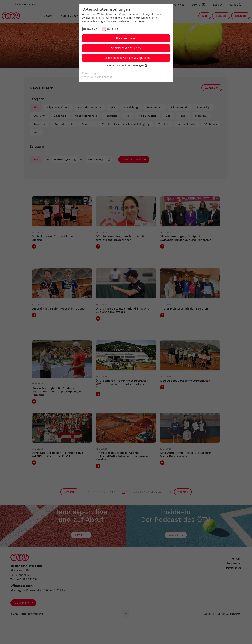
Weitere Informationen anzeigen (126, 65)
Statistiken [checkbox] (113, 29)
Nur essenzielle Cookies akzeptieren (126, 58)
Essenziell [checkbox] (93, 29)
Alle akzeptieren (126, 38)
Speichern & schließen (126, 48)
